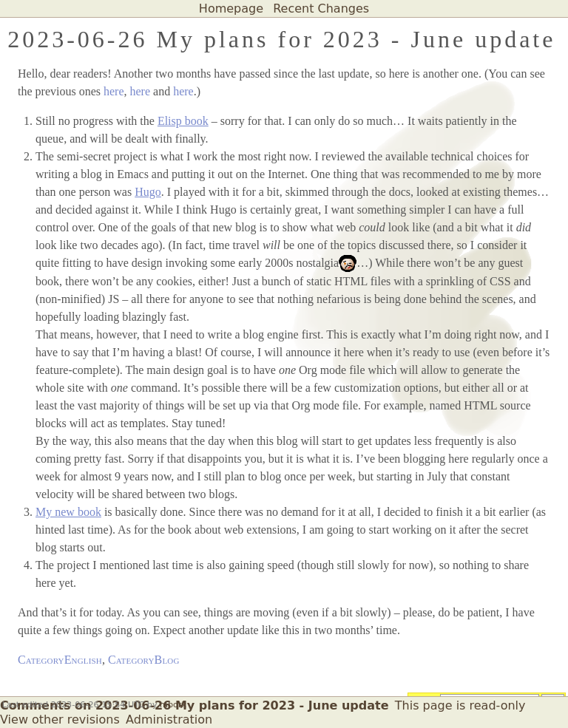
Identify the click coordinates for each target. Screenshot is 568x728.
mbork (173, 705)
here (114, 91)
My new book (68, 512)
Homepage (231, 8)
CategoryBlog (144, 660)
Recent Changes (321, 8)
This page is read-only (460, 705)
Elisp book (183, 121)
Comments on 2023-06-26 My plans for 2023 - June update (195, 705)
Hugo (148, 192)
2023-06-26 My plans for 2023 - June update (281, 39)
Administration (169, 720)
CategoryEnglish (60, 660)
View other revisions (60, 720)
